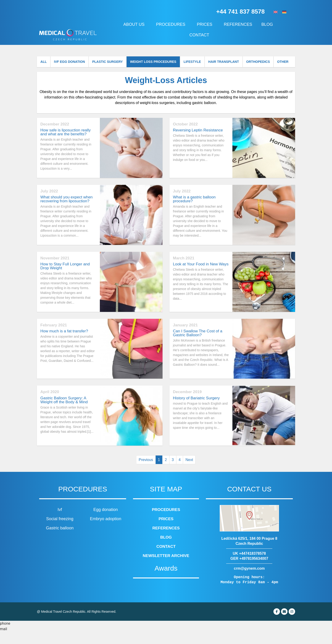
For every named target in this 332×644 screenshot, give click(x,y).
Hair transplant (236, 62)
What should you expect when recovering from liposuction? (67, 211)
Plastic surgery (113, 62)
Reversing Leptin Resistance (198, 143)
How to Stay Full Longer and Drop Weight (65, 278)
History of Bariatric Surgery (196, 410)
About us (135, 24)
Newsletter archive (166, 568)
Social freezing (60, 531)
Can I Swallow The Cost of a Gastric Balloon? (198, 345)
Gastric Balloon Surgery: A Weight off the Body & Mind (64, 412)
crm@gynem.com (249, 581)
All (45, 62)
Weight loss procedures (161, 62)
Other (47, 74)
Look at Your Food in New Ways (201, 276)
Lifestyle (202, 62)
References (238, 24)
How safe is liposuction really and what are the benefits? (65, 145)
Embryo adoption (106, 531)
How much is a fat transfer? (64, 343)
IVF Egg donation (73, 62)
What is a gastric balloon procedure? (194, 211)
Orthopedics (272, 62)
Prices (206, 24)
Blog (268, 24)
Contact (199, 35)
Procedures (172, 24)
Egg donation (106, 522)
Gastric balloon (60, 540)
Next (189, 472)
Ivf (60, 522)
